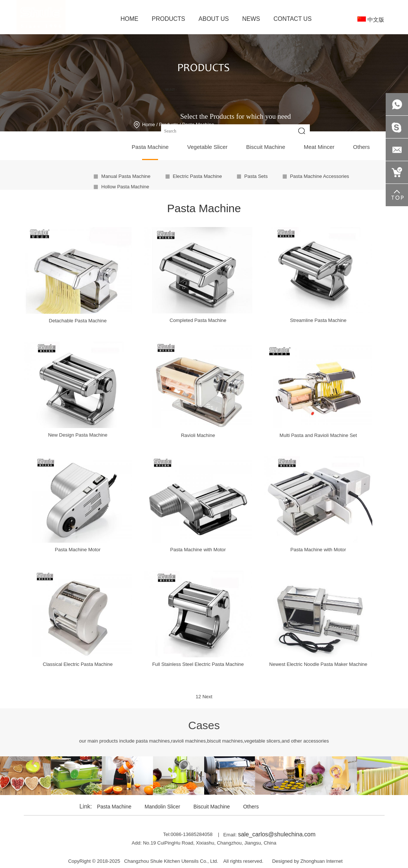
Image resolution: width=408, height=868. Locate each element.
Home (149, 125)
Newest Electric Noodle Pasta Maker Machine (318, 664)
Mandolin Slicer (163, 807)
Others (251, 807)
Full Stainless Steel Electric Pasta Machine (198, 664)
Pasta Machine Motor (78, 550)
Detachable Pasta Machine (78, 321)
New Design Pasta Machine (78, 435)
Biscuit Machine (212, 807)
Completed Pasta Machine (198, 320)
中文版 (371, 20)
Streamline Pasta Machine (318, 320)
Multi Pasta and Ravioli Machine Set (318, 435)
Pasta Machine (114, 807)
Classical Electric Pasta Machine (78, 664)
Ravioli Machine (198, 435)
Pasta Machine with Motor (198, 550)
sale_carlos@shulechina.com (277, 834)
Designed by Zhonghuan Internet (307, 861)
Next (207, 697)
